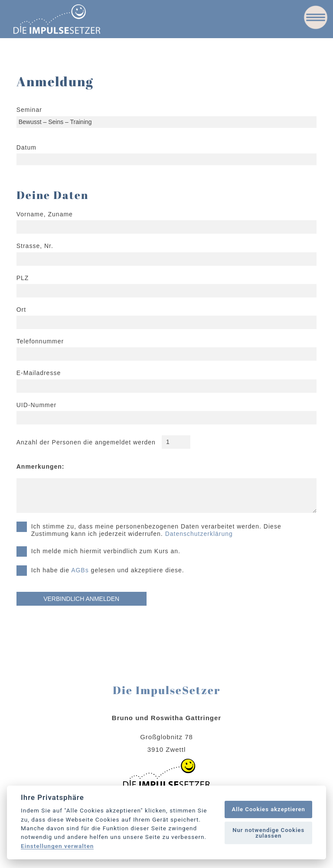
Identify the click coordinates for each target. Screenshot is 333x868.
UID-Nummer (36, 405)
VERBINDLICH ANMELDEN (81, 599)
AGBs (80, 570)
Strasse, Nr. (35, 246)
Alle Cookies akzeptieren (268, 809)
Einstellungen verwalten (57, 846)
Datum (26, 147)
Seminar (29, 110)
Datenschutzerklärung (199, 534)
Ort (21, 310)
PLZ (23, 278)
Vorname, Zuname (45, 214)
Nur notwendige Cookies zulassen (268, 833)
